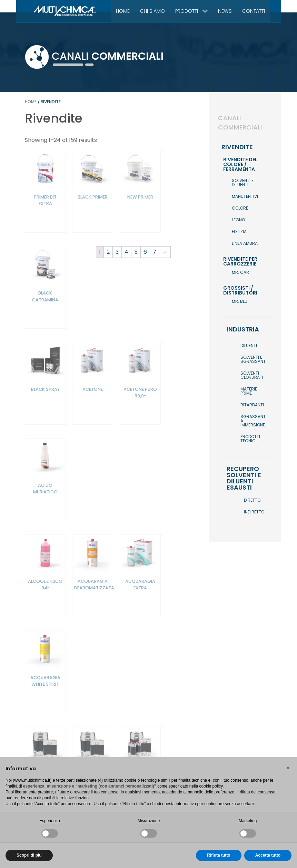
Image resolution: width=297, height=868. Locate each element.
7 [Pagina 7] (153, 732)
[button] (288, 768)
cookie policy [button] (211, 786)
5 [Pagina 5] (135, 732)
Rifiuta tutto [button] (219, 855)
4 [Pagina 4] (125, 732)
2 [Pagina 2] (107, 732)
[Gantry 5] (49, 11)
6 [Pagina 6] (144, 732)
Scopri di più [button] (29, 855)
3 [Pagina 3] (116, 732)
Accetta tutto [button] (268, 855)
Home (31, 102)
